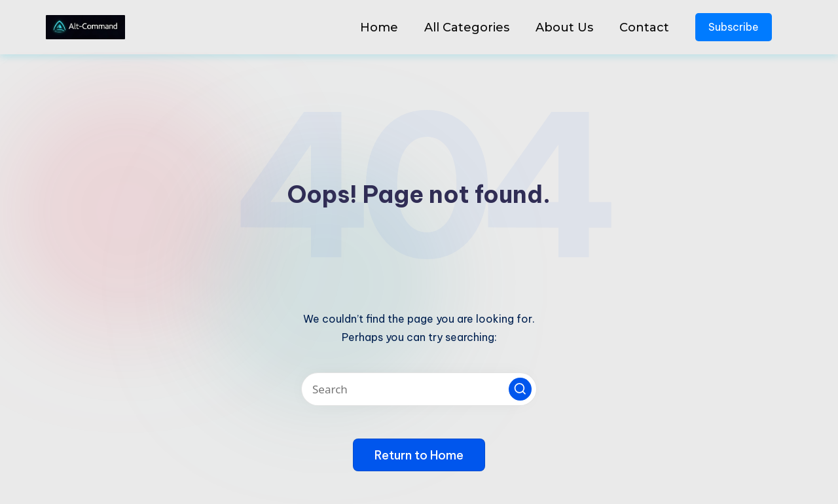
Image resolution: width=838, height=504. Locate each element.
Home (379, 27)
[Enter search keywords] (419, 389)
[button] (520, 389)
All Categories (467, 27)
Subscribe (734, 27)
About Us (564, 27)
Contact (644, 27)
